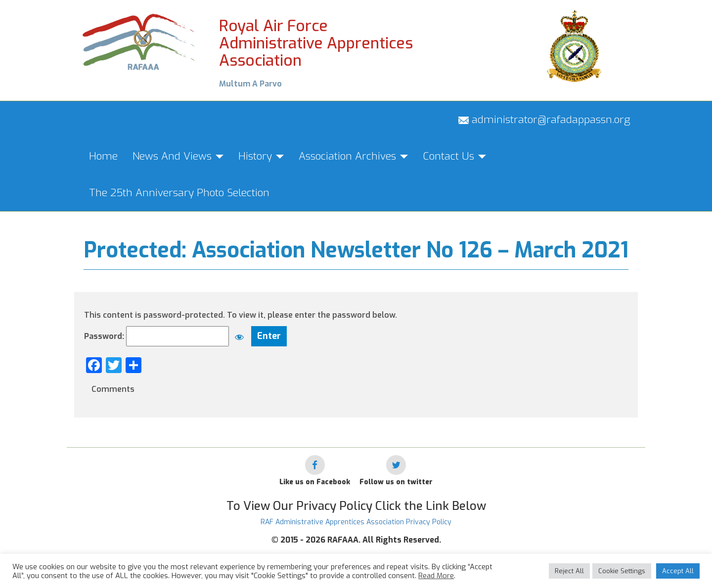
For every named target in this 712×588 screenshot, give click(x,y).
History (261, 156)
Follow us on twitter (396, 482)
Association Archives (353, 156)
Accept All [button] (678, 571)
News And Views (178, 156)
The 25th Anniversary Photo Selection (179, 193)
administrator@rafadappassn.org (544, 120)
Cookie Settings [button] (622, 571)
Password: (167, 336)
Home (103, 156)
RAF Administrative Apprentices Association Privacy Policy (356, 522)
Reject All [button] (569, 571)
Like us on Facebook (315, 482)
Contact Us (454, 156)
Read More (436, 576)
